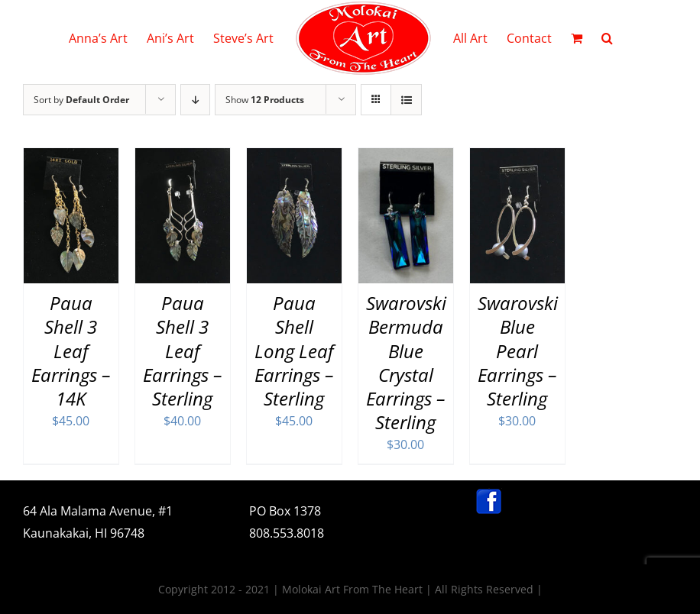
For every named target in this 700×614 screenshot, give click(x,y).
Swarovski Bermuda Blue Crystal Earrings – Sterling (406, 362)
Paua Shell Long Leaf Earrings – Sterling (294, 351)
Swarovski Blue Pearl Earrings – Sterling (518, 351)
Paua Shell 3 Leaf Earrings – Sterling (183, 351)
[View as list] (406, 100)
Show (265, 100)
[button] (607, 38)
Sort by (81, 100)
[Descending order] (195, 100)
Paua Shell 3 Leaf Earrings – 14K (71, 351)
